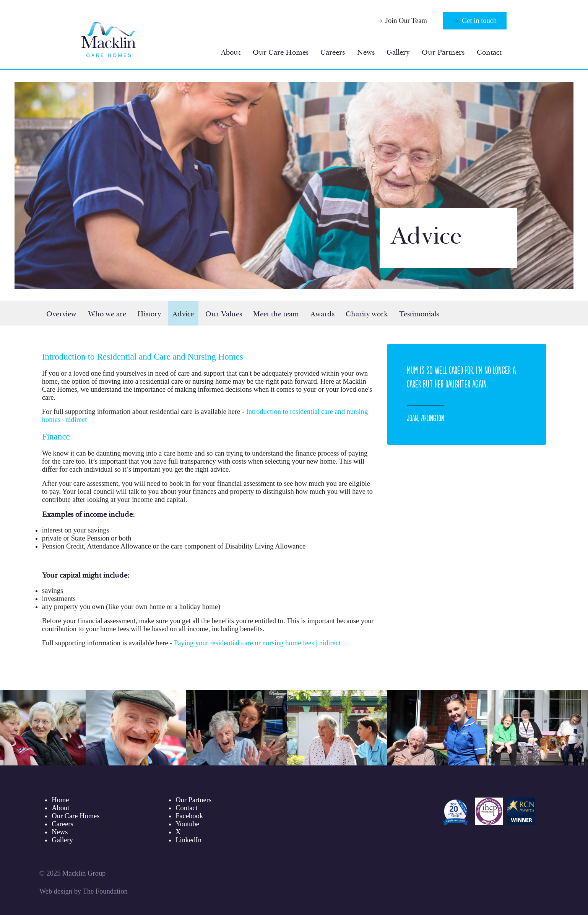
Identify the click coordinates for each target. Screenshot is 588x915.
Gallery (398, 52)
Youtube (187, 824)
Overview (61, 314)
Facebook (189, 816)
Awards (322, 314)
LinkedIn (188, 840)
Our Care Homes (281, 52)
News (366, 52)
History (149, 314)
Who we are (107, 314)
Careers (333, 52)
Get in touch (479, 21)
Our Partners (443, 52)
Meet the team (276, 314)
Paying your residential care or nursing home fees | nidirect (257, 643)
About (231, 52)
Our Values (224, 314)
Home (60, 800)
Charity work (367, 314)
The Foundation (105, 891)
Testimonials (419, 314)
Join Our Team (406, 21)
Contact (489, 52)
